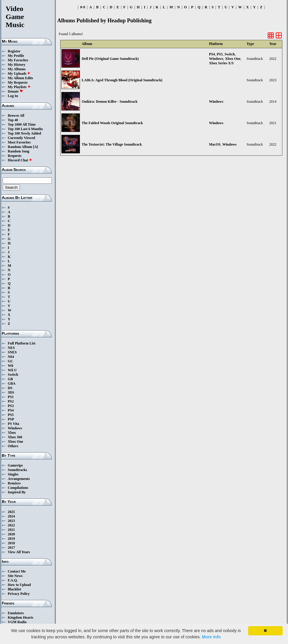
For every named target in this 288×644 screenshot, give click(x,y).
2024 (11, 516)
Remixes (14, 483)
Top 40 (13, 120)
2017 (11, 548)
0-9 (83, 7)
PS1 (11, 397)
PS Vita (13, 424)
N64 (11, 357)
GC (10, 361)
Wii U (12, 370)
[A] (36, 147)
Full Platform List (22, 343)
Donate (15, 91)
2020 (11, 534)
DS (10, 388)
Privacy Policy (19, 594)
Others (13, 446)
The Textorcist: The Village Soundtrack (112, 144)
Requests (15, 156)
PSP (11, 419)
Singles (13, 474)
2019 (11, 539)
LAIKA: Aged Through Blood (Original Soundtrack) (122, 80)
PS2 (11, 401)
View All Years (19, 552)
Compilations (18, 488)
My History (17, 65)
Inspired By (17, 492)
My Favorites (18, 60)
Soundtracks (17, 470)
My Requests (18, 82)
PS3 (11, 406)
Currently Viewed (21, 138)
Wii (10, 366)
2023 (11, 521)
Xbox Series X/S (221, 63)
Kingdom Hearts (21, 618)
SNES (12, 352)
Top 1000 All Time (22, 124)
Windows (15, 428)
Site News (15, 576)
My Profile (16, 56)
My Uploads (19, 74)
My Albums (17, 69)
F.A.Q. (13, 580)
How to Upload (19, 585)
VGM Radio (17, 622)
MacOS (215, 144)
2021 (11, 530)
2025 (11, 512)
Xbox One (16, 442)
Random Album (20, 147)
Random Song (18, 151)
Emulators (16, 613)
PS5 (11, 415)
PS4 (11, 410)
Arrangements (19, 479)
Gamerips (15, 465)
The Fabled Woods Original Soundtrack (112, 123)
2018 (11, 543)
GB (10, 379)
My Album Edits (20, 78)
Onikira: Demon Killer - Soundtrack (110, 102)
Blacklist (14, 589)
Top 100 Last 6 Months (25, 129)
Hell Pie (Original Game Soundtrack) (110, 59)
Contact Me (17, 571)
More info (211, 637)
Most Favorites (19, 142)
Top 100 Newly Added (24, 133)
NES (11, 348)
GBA (12, 383)
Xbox (12, 433)
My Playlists (19, 87)
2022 (11, 525)
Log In (13, 96)
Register (14, 51)
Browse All (16, 116)
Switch (13, 375)
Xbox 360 (15, 437)
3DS (11, 392)
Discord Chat (20, 160)
